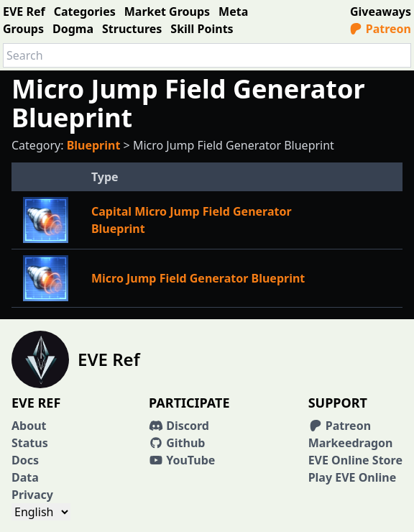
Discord (179, 426)
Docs (25, 460)
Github (177, 443)
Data (25, 477)
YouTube (182, 460)
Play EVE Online (353, 477)
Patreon (380, 29)
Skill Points (202, 29)
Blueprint (94, 145)
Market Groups (167, 12)
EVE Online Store (355, 460)
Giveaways (381, 12)
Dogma (73, 29)
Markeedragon (351, 443)
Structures (132, 29)
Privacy (32, 495)
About (29, 426)
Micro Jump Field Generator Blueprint (198, 278)
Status (30, 443)
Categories (85, 12)
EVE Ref (24, 12)
